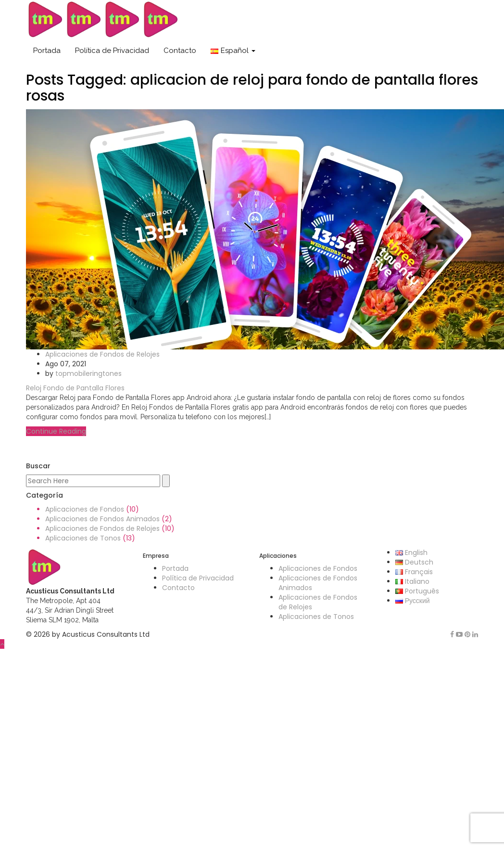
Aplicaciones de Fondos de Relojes (102, 354)
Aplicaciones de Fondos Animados (102, 519)
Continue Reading (56, 431)
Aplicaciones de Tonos (83, 538)
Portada (47, 51)
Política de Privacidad (112, 51)
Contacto (180, 51)
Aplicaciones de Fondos (85, 509)
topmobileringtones (88, 373)
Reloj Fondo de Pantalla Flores (75, 388)
